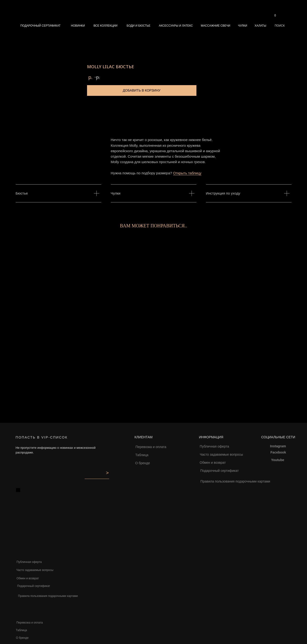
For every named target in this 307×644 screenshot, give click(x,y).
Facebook (278, 452)
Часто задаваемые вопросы (221, 454)
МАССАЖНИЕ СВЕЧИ (216, 26)
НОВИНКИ (78, 26)
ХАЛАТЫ (260, 26)
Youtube (278, 460)
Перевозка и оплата (151, 447)
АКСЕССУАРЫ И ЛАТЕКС (176, 26)
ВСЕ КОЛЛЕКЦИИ (105, 26)
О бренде (142, 463)
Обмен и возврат (213, 463)
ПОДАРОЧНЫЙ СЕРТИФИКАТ (40, 26)
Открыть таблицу (187, 173)
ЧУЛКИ (243, 26)
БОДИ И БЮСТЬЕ (138, 26)
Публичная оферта (214, 446)
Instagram (278, 446)
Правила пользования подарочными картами (235, 481)
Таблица (142, 455)
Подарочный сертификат (219, 471)
